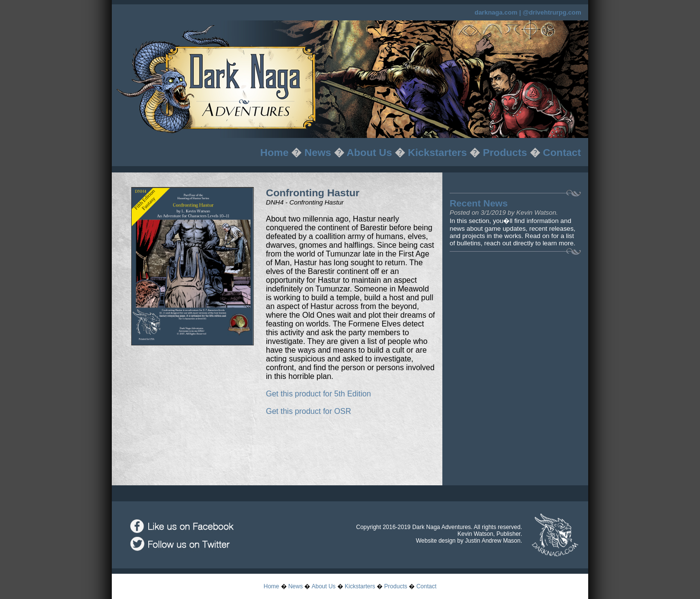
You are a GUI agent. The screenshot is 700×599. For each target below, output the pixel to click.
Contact (562, 152)
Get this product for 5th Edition (318, 394)
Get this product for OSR (308, 411)
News (318, 152)
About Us (369, 152)
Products (505, 152)
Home (274, 152)
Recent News (479, 203)
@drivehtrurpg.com (552, 12)
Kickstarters (437, 152)
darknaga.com (496, 12)
